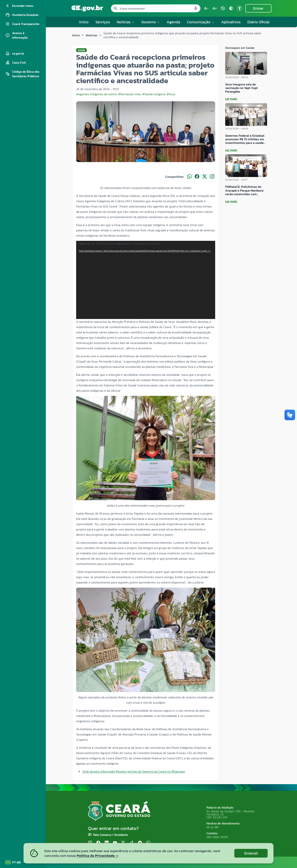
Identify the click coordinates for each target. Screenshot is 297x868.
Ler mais (231, 99)
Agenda (173, 22)
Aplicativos (231, 22)
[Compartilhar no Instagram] (212, 177)
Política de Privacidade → (97, 856)
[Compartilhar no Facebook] (197, 177)
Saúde (81, 50)
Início (84, 22)
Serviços (103, 22)
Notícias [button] (126, 22)
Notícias (92, 35)
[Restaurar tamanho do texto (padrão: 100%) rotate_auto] (223, 8)
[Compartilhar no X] (205, 177)
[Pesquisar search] (116, 8)
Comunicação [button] (201, 22)
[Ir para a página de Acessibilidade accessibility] (240, 8)
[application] (146, 280)
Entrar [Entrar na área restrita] (258, 8)
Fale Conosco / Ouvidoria (110, 835)
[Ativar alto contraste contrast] (231, 8)
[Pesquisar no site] (156, 8)
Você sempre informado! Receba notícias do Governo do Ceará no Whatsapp (134, 771)
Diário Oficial (258, 22)
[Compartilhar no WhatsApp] (189, 177)
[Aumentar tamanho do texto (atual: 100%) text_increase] (215, 8)
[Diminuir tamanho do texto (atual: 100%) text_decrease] (206, 8)
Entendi (251, 853)
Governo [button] (151, 22)
